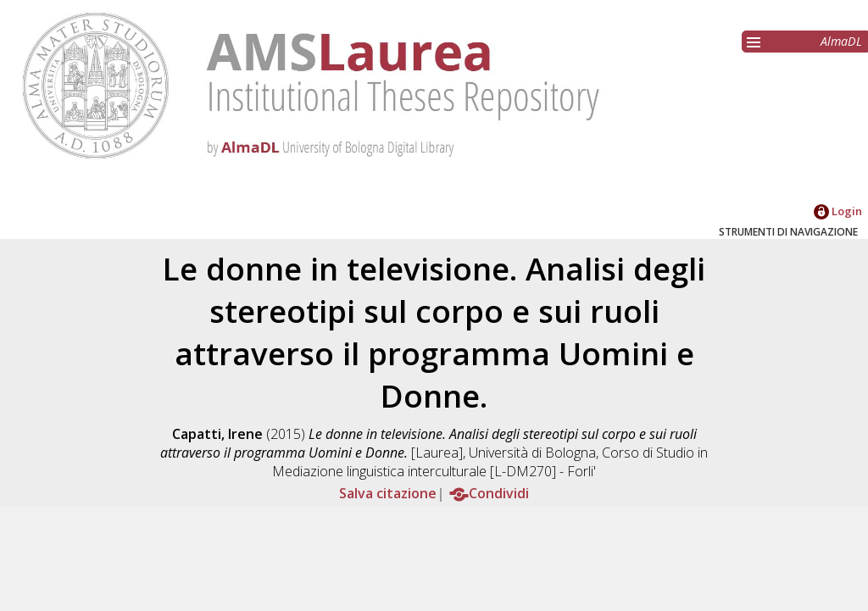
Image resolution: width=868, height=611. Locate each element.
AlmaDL (841, 41)
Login (838, 211)
